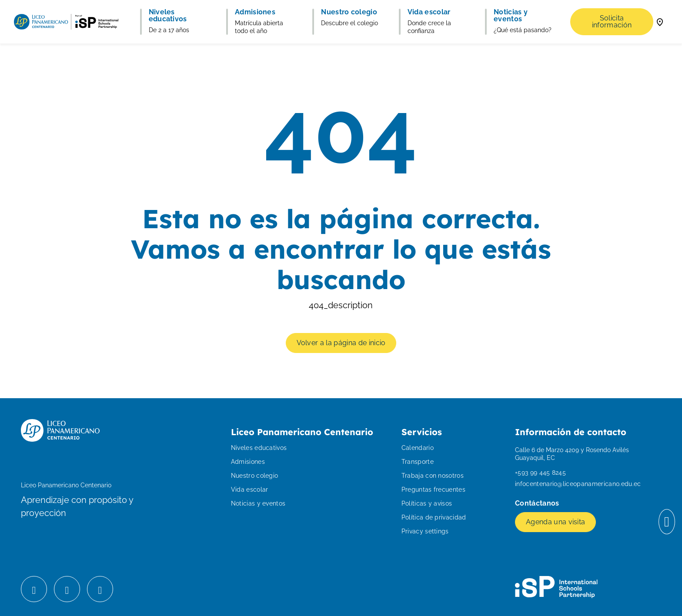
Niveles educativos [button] (168, 16)
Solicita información (612, 22)
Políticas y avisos (427, 503)
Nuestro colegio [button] (349, 12)
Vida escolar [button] (429, 12)
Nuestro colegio (255, 476)
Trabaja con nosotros (433, 476)
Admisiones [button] (255, 12)
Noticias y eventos (258, 503)
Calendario (418, 448)
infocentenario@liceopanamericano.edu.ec (578, 484)
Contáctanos (538, 503)
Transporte (418, 462)
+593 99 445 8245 (540, 473)
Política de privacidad (434, 517)
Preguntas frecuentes (433, 489)
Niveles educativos (259, 448)
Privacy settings (425, 531)
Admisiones (248, 462)
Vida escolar (250, 489)
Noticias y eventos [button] (511, 16)
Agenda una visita (555, 522)
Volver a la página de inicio (341, 343)
